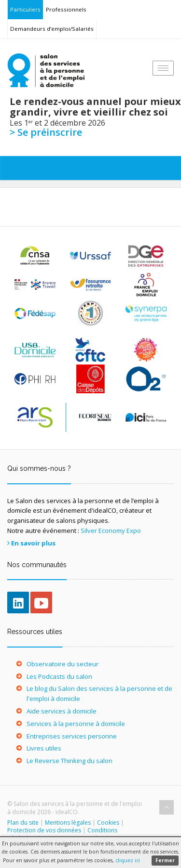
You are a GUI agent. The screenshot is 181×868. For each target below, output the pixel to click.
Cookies (108, 823)
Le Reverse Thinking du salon (70, 761)
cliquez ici (128, 860)
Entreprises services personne (72, 736)
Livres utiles (44, 748)
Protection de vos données (44, 830)
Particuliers (25, 9)
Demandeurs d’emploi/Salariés (52, 29)
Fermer (165, 860)
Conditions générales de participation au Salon (62, 834)
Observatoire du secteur (63, 664)
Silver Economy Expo (111, 531)
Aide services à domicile (62, 711)
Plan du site (23, 823)
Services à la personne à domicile (76, 724)
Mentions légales (68, 823)
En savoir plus (33, 543)
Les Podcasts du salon (59, 676)
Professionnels (66, 9)
